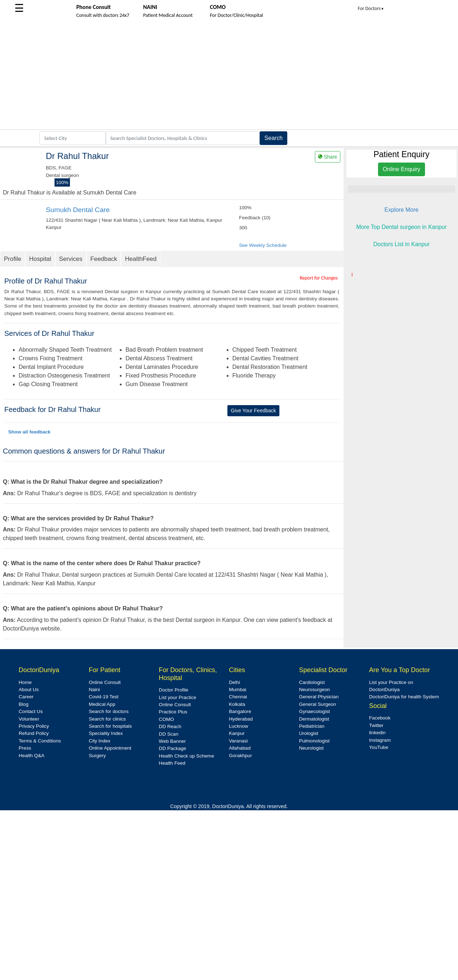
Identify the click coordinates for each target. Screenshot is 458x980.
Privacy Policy (34, 726)
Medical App (102, 704)
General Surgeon (318, 704)
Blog (23, 704)
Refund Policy (34, 733)
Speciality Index (106, 733)
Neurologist (311, 748)
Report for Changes (319, 278)
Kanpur (237, 733)
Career (26, 697)
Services (71, 259)
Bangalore (240, 711)
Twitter (376, 725)
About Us (29, 690)
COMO (166, 719)
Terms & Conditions (40, 741)
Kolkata (237, 704)
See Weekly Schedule (263, 245)
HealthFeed (141, 259)
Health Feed (172, 763)
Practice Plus (173, 712)
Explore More (402, 210)
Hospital (40, 259)
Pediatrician (312, 726)
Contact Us (31, 711)
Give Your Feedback (253, 411)
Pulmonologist (314, 741)
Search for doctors (108, 711)
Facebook (380, 718)
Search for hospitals (110, 726)
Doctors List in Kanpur (402, 244)
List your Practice (178, 697)
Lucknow (239, 726)
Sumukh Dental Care (78, 210)
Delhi (234, 682)
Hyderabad (241, 719)
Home (25, 682)
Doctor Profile (174, 690)
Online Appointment (110, 748)
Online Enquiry (402, 169)
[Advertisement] (229, 76)
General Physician (319, 697)
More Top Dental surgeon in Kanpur (401, 227)
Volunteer (29, 719)
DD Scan (169, 734)
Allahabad (240, 748)
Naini (94, 690)
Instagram (380, 740)
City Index (99, 741)
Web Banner (172, 741)
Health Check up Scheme (186, 756)
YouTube (379, 747)
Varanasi (238, 741)
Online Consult (105, 682)
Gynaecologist (315, 711)
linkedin (377, 733)
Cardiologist (312, 682)
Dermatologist (314, 719)
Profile (13, 259)
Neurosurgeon (315, 690)
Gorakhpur (240, 756)
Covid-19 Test (103, 697)
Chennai (238, 697)
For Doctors (371, 8)
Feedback (104, 259)
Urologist (309, 733)
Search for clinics (107, 719)
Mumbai (237, 690)
